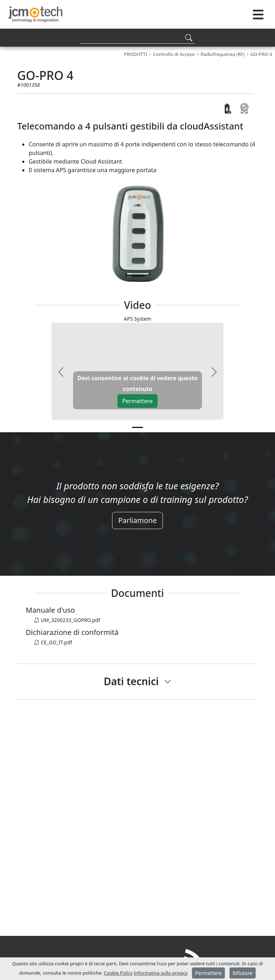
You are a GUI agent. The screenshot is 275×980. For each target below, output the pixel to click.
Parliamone (137, 520)
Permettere (137, 401)
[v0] (137, 427)
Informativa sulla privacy (161, 973)
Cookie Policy (118, 973)
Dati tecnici (131, 681)
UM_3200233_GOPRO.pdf (67, 620)
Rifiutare (243, 973)
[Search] (137, 37)
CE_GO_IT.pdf (53, 642)
